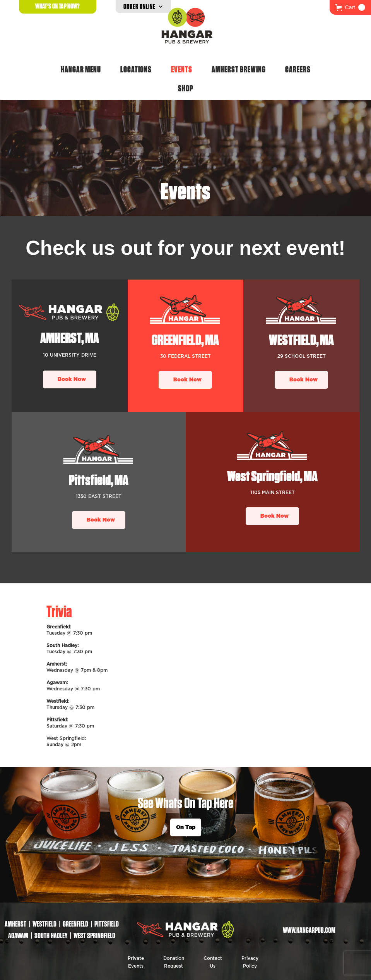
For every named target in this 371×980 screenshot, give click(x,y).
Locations (136, 69)
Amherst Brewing (239, 69)
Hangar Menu (81, 69)
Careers (298, 69)
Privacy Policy (250, 962)
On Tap (186, 827)
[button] (350, 7)
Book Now (72, 379)
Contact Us (213, 962)
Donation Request (174, 962)
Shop (186, 88)
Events (182, 69)
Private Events (136, 962)
